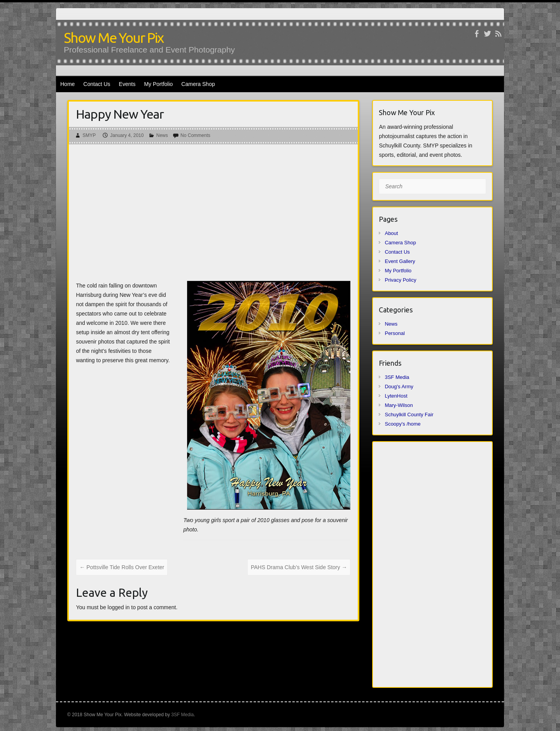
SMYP (89, 135)
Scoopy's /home (402, 424)
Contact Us (97, 84)
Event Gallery (400, 261)
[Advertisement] (213, 215)
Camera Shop (198, 84)
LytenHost (396, 396)
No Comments (195, 135)
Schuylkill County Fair (409, 415)
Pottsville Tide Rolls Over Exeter (122, 567)
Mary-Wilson (399, 405)
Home (67, 84)
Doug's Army (399, 387)
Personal (395, 333)
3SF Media (397, 377)
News (162, 135)
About (391, 233)
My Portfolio (158, 84)
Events (127, 84)
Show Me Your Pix (114, 38)
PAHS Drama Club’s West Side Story (299, 567)
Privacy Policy (400, 280)
